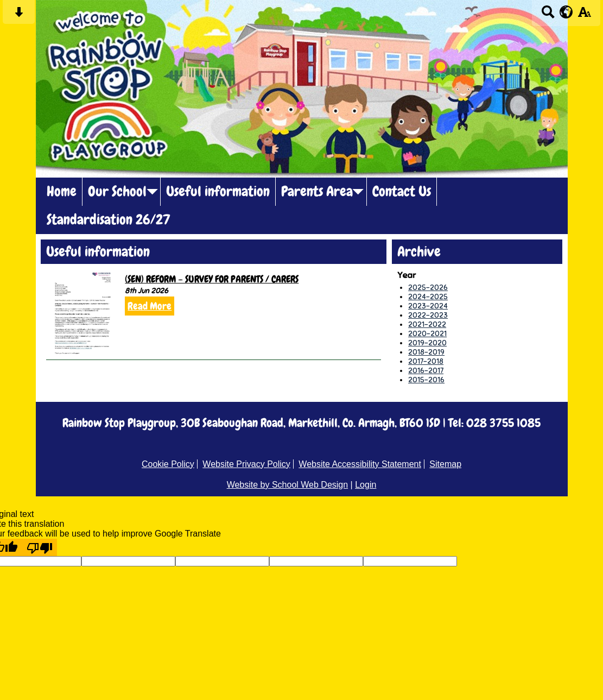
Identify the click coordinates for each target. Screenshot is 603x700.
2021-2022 (427, 324)
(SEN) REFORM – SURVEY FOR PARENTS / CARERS (212, 279)
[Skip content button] (19, 15)
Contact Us (402, 191)
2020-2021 (427, 334)
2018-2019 (426, 352)
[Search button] (548, 15)
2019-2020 (427, 343)
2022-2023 (428, 315)
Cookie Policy (168, 464)
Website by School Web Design (288, 485)
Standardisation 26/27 (109, 220)
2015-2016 (426, 380)
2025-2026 (428, 288)
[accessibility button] (584, 15)
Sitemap (445, 464)
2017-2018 (426, 361)
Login (366, 485)
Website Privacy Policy (246, 464)
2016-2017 (426, 371)
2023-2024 (428, 306)
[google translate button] (566, 12)
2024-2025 (428, 297)
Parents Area (317, 191)
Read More (150, 306)
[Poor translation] (40, 547)
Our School (117, 191)
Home (62, 191)
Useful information (218, 191)
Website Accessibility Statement (360, 464)
